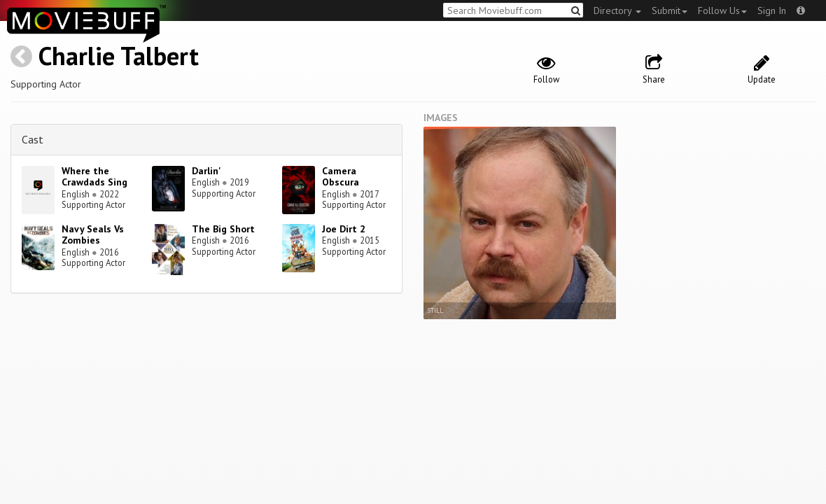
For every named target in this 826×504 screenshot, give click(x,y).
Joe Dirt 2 (344, 229)
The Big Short (223, 229)
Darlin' (206, 171)
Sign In (772, 10)
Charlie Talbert (119, 56)
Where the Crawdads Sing (94, 177)
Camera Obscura (341, 177)
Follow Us (722, 10)
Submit (670, 10)
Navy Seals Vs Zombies (93, 235)
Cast (33, 139)
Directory (617, 10)
